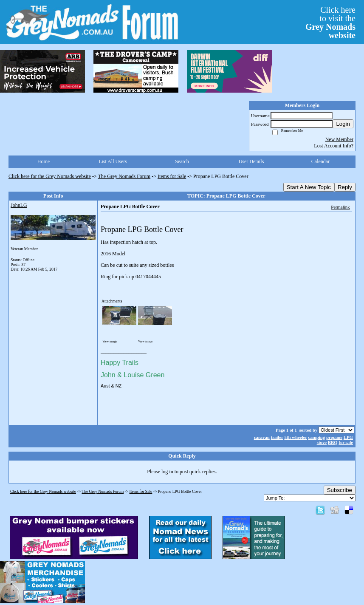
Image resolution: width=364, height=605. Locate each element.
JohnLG (19, 205)
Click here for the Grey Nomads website (50, 176)
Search (182, 161)
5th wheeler (295, 437)
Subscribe (340, 490)
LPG (348, 437)
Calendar (320, 161)
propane (334, 437)
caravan (262, 437)
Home (44, 161)
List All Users (113, 161)
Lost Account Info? (334, 146)
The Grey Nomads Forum (124, 176)
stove (322, 442)
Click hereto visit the (330, 23)
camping (317, 437)
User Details (251, 161)
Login (343, 124)
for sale (346, 442)
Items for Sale (172, 176)
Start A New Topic (309, 187)
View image (110, 342)
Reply (345, 187)
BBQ (333, 442)
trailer (277, 437)
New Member (339, 139)
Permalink (340, 207)
